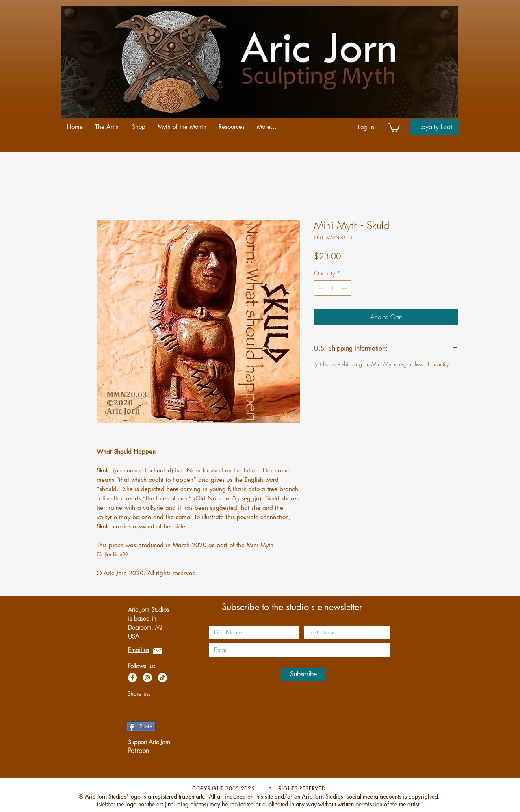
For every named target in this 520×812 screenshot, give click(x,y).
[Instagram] (147, 678)
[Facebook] (132, 678)
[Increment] (345, 288)
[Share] (141, 726)
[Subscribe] (303, 674)
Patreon (139, 750)
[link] (394, 127)
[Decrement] (321, 288)
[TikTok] (162, 678)
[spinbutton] (333, 288)
